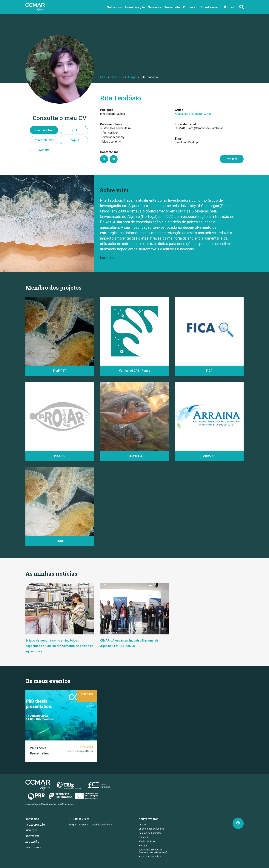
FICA (209, 371)
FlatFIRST (60, 371)
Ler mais (107, 257)
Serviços (155, 7)
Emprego (83, 825)
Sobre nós (114, 7)
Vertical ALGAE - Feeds (134, 371)
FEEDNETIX (134, 456)
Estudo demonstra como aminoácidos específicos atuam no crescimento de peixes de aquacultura (59, 646)
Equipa (132, 77)
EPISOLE (60, 541)
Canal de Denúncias (101, 825)
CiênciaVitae (44, 130)
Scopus (74, 140)
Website (44, 150)
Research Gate (44, 140)
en (233, 7)
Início (103, 77)
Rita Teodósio (121, 98)
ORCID (74, 130)
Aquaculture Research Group (193, 114)
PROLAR (60, 456)
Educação (190, 7)
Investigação (135, 7)
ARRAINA (209, 456)
